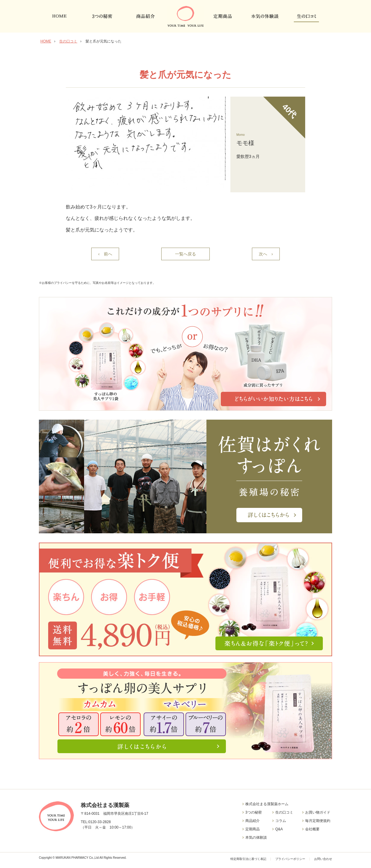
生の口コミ (68, 41)
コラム (281, 821)
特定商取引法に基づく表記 (249, 859)
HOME (46, 41)
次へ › (266, 254)
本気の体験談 (256, 837)
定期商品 (253, 829)
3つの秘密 (254, 812)
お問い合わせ (323, 859)
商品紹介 (253, 821)
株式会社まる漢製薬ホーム (267, 804)
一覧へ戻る (185, 254)
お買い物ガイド (318, 812)
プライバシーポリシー (290, 859)
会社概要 (312, 829)
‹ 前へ (105, 254)
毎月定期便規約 (318, 821)
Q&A (279, 829)
